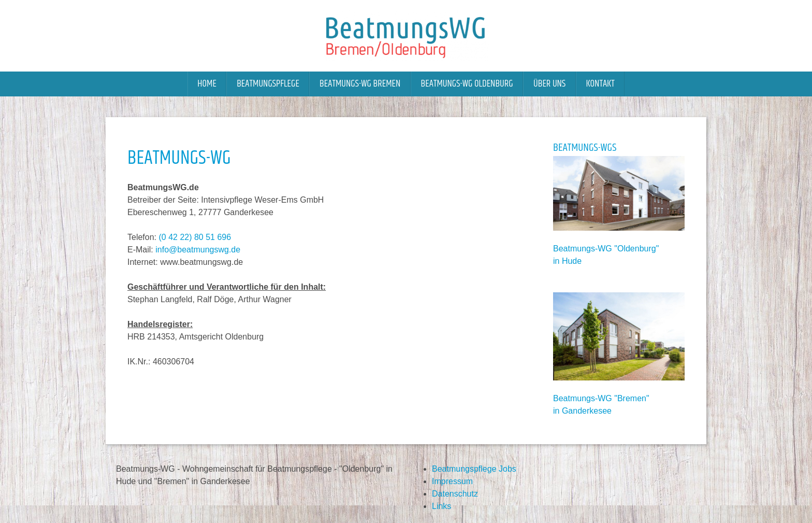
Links (441, 506)
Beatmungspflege (268, 84)
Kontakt (600, 84)
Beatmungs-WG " (585, 249)
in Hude (567, 261)
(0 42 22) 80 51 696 (195, 237)
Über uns (549, 84)
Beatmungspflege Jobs (474, 469)
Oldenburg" (638, 249)
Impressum (452, 481)
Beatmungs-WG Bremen (360, 84)
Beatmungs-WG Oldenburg (467, 84)
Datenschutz (455, 494)
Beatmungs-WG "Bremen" (601, 398)
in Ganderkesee (582, 411)
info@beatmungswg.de (198, 250)
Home (207, 84)
